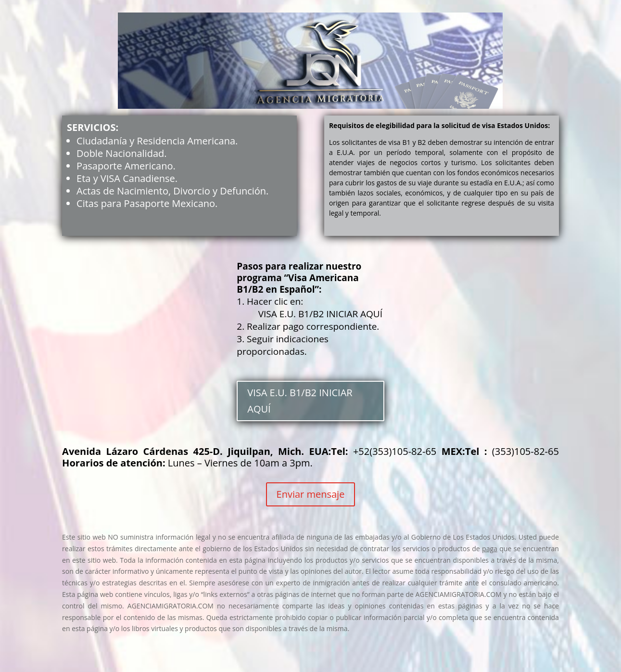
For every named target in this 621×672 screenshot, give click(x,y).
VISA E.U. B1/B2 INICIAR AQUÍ (300, 401)
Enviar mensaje (311, 494)
